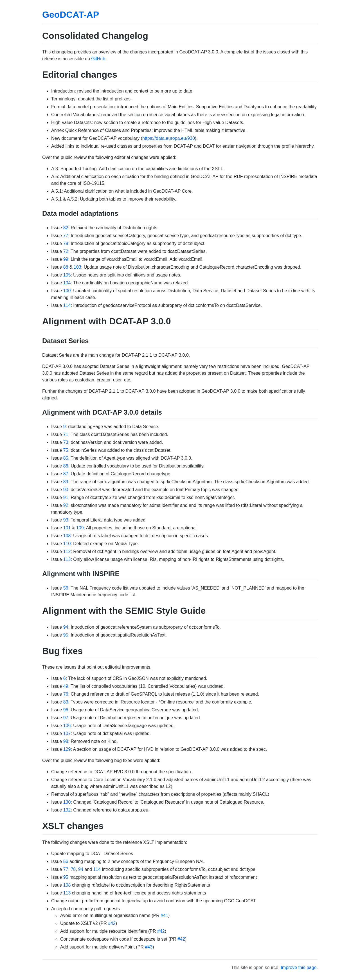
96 (66, 710)
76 (66, 694)
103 (77, 267)
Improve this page (299, 967)
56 (66, 588)
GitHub (98, 59)
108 (67, 536)
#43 (149, 947)
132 (67, 810)
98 (66, 741)
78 (66, 243)
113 (67, 559)
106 (67, 726)
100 (67, 291)
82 (66, 228)
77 (66, 236)
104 (67, 283)
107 (67, 733)
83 (66, 702)
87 (66, 474)
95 (66, 635)
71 (66, 434)
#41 (164, 915)
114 (67, 305)
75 (66, 450)
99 (66, 259)
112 (67, 551)
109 (80, 528)
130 (67, 802)
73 (66, 442)
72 (66, 251)
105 (67, 275)
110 (67, 544)
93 (66, 520)
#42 (112, 923)
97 (66, 718)
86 (66, 466)
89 (66, 482)
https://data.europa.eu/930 (169, 138)
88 (66, 267)
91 (66, 497)
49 (66, 686)
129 (67, 749)
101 (67, 528)
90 (66, 490)
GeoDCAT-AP (71, 15)
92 (66, 505)
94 (66, 627)
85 (66, 458)
